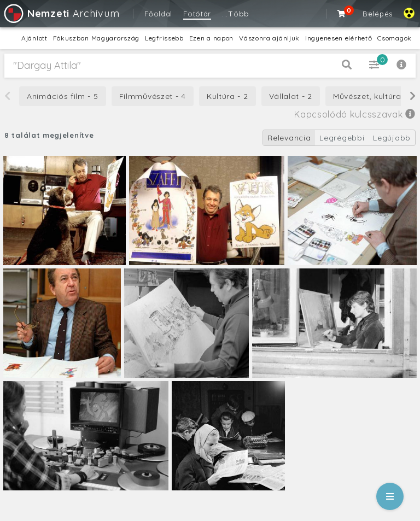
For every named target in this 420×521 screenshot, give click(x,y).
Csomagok (395, 38)
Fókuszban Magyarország (96, 38)
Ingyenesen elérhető (339, 38)
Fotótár (197, 14)
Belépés (378, 14)
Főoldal (158, 14)
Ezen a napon (211, 38)
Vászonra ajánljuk (269, 38)
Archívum (61, 13)
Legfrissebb (164, 38)
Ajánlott (34, 38)
